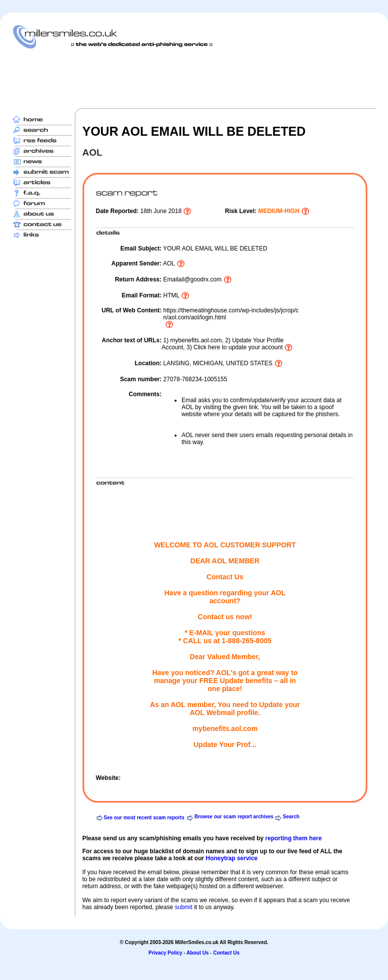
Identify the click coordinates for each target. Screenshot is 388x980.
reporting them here (293, 838)
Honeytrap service (231, 858)
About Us (197, 953)
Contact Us (226, 953)
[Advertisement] (194, 78)
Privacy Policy (166, 953)
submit (183, 907)
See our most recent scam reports (144, 818)
